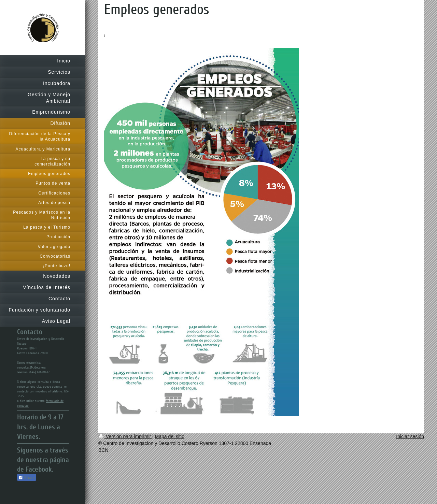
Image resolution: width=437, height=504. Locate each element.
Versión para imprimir (125, 436)
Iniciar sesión (410, 436)
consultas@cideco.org (31, 368)
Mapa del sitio (170, 436)
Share (27, 478)
